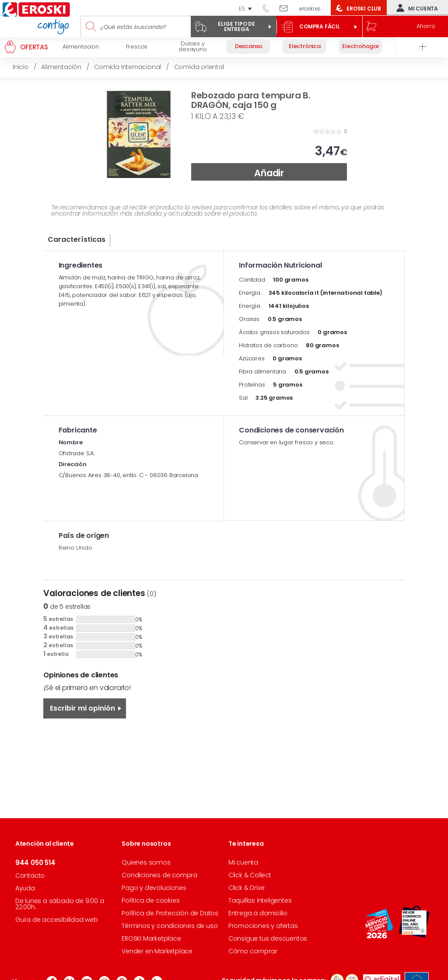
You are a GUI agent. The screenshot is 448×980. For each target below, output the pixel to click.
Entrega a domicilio (258, 913)
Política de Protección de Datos (170, 913)
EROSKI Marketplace (151, 938)
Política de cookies (150, 900)
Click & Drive (247, 888)
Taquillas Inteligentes (260, 900)
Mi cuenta (415, 8)
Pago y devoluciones (154, 888)
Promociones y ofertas (263, 926)
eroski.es (310, 9)
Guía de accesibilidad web (57, 920)
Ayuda (25, 888)
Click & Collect (250, 875)
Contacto (30, 875)
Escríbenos (287, 8)
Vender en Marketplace (157, 951)
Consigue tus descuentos (268, 938)
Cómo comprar (253, 951)
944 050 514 (269, 8)
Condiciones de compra (159, 875)
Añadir (269, 173)
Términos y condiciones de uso (170, 926)
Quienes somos (146, 862)
